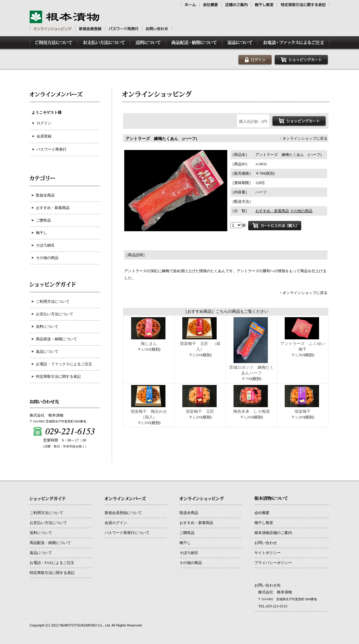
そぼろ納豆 (45, 245)
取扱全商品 (45, 195)
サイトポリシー (268, 553)
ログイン (44, 123)
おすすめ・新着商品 (53, 208)
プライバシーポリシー (273, 563)
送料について (47, 327)
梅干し (42, 233)
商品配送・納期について (50, 543)
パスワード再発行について (127, 533)
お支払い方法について (55, 314)
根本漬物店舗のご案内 (273, 533)
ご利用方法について (53, 302)
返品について (47, 352)
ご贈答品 (43, 220)
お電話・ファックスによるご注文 (64, 364)
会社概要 (262, 513)
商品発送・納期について (57, 339)
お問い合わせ (266, 543)
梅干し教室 (264, 523)
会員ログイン (116, 523)
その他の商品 (47, 258)
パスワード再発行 (52, 149)
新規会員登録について (123, 513)
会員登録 (44, 136)
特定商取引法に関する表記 (58, 377)
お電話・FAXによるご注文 (52, 563)
